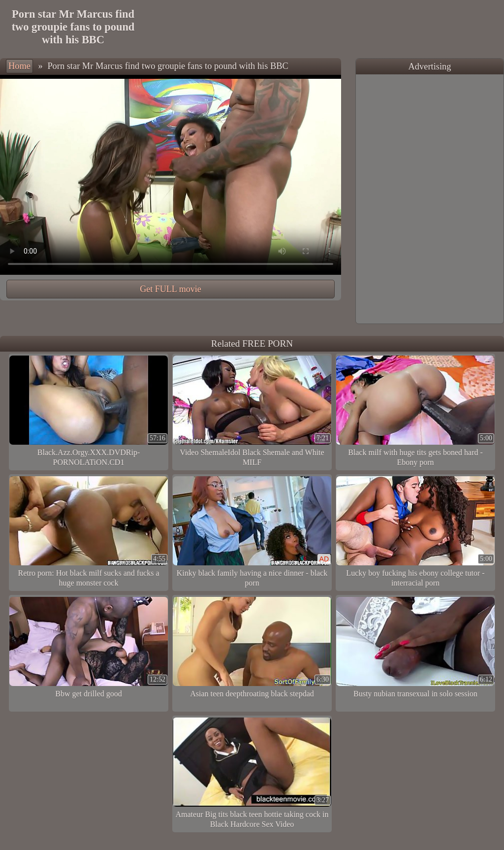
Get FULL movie (170, 289)
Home (19, 66)
